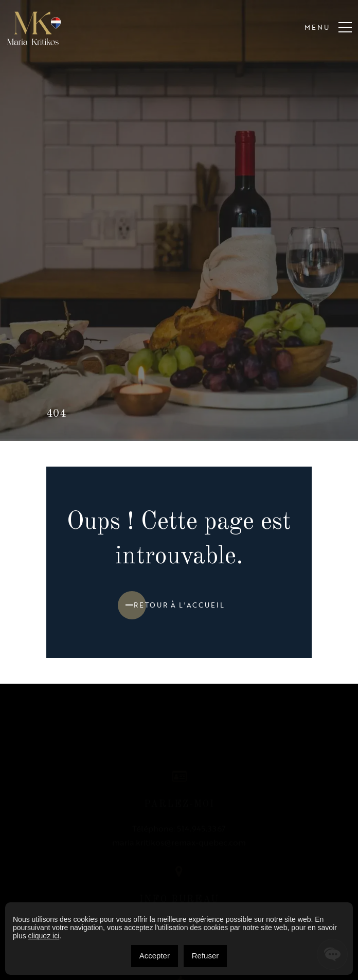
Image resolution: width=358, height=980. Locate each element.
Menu (328, 28)
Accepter (155, 956)
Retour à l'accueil (179, 605)
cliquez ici (44, 936)
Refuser (205, 956)
